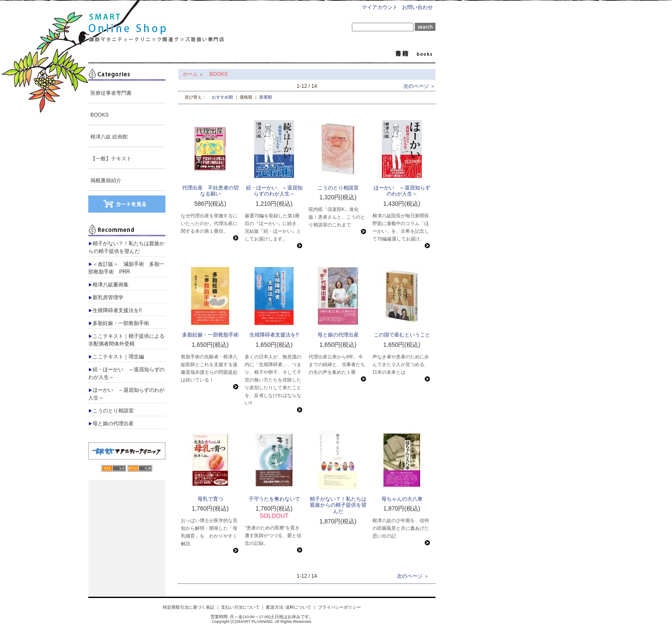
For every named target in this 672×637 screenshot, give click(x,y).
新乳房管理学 (106, 297)
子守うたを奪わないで (274, 499)
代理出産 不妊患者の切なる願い (210, 191)
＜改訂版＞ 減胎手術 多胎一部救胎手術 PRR (126, 268)
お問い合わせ (417, 7)
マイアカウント (380, 7)
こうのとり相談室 (111, 411)
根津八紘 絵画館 (109, 137)
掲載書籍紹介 (106, 180)
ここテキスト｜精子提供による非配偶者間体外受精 (126, 340)
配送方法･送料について (289, 607)
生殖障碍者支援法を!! (115, 310)
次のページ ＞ (419, 86)
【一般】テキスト (111, 159)
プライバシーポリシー (339, 607)
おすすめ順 (222, 97)
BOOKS (100, 115)
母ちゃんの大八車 (402, 499)
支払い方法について (240, 607)
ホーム (190, 74)
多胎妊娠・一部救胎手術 (119, 323)
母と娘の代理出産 (111, 424)
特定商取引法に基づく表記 (189, 607)
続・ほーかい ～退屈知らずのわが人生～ (126, 373)
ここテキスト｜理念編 (116, 357)
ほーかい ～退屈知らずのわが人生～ (126, 394)
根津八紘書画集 (108, 285)
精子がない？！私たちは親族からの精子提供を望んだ (126, 247)
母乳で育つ (210, 499)
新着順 (266, 97)
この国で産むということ (402, 335)
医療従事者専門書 (111, 93)
